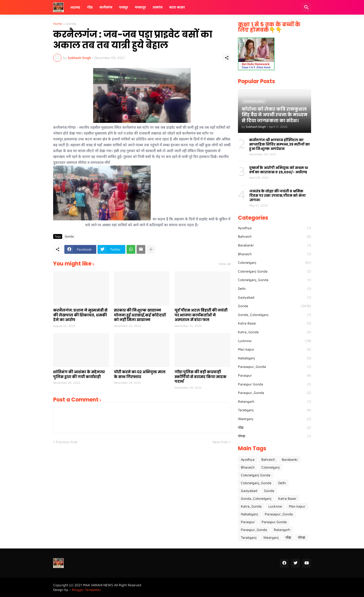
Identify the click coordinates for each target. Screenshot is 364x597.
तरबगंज (157, 7)
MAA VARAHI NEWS (98, 585)
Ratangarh (275, 401)
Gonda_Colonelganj (275, 315)
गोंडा (90, 7)
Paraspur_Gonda (275, 393)
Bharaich (275, 254)
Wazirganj (275, 419)
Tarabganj (275, 410)
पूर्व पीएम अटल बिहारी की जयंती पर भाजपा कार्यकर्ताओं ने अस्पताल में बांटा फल (201, 315)
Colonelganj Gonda (275, 271)
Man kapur (275, 349)
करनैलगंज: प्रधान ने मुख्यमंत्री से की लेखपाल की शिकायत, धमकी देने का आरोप (80, 315)
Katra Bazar (275, 323)
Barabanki (275, 245)
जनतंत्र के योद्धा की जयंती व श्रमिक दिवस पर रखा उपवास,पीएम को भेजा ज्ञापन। (278, 196)
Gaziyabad (275, 297)
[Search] (306, 7)
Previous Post (67, 442)
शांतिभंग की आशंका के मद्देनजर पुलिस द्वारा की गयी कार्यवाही (79, 374)
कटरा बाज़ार (177, 7)
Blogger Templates (86, 590)
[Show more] (151, 249)
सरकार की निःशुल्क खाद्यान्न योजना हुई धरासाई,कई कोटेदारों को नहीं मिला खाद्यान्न (140, 315)
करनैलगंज (106, 7)
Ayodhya (275, 228)
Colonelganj (275, 263)
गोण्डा (275, 436)
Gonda (71, 24)
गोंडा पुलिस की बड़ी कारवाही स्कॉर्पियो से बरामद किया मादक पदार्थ (201, 377)
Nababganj (275, 358)
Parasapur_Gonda (275, 367)
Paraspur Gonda (275, 384)
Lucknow (275, 341)
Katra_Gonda (275, 332)
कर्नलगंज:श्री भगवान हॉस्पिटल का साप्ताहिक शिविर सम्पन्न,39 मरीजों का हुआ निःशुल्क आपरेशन (280, 144)
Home (75, 7)
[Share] (227, 58)
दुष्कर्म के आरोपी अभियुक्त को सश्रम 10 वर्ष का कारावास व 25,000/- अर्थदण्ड (279, 170)
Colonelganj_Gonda (275, 280)
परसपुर (123, 7)
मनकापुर (140, 7)
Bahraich (275, 236)
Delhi (275, 289)
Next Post (220, 442)
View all (225, 264)
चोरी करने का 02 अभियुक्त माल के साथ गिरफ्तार (140, 374)
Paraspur (275, 375)
